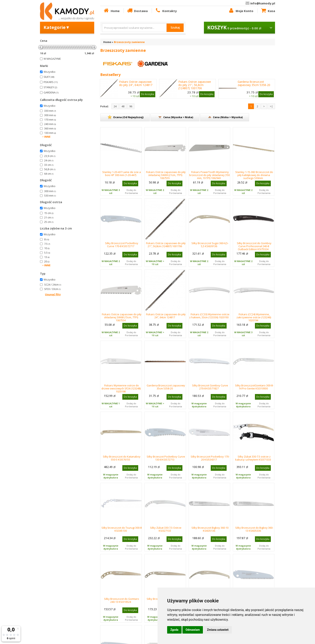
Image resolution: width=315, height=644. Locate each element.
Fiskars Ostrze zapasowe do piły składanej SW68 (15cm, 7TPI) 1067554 (122, 317)
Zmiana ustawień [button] (218, 630)
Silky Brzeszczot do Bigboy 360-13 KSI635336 (254, 529)
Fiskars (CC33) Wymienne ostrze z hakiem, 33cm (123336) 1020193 (209, 316)
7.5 (47, 244)
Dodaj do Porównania (131, 191)
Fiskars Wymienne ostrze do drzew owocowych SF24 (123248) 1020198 (121, 388)
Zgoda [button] (174, 630)
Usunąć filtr (53, 294)
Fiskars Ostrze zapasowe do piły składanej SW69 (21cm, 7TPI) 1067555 (166, 175)
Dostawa (137, 11)
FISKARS (51, 82)
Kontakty (166, 11)
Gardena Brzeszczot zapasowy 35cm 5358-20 (254, 83)
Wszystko (50, 72)
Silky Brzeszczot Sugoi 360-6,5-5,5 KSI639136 (210, 245)
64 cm (49, 174)
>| (271, 106)
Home (111, 11)
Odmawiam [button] (193, 630)
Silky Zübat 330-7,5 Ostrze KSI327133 (166, 529)
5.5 (47, 253)
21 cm (49, 217)
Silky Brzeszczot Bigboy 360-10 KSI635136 (210, 529)
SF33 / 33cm (52, 289)
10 (47, 248)
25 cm (49, 222)
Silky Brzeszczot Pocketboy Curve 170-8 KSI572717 (122, 245)
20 (47, 261)
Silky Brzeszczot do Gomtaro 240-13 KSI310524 (122, 600)
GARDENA (51, 92)
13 (47, 257)
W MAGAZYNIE (52, 59)
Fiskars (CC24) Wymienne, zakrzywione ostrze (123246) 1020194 (254, 317)
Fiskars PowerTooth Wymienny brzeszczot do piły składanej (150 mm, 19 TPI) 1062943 (209, 175)
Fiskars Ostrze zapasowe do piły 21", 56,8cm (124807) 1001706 (195, 85)
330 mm (50, 111)
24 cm (49, 160)
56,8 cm (50, 169)
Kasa (268, 11)
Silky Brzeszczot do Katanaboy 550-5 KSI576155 (122, 458)
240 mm (50, 124)
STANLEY (50, 87)
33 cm (49, 165)
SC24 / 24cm (53, 285)
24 (115, 106)
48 (123, 106)
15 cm (49, 213)
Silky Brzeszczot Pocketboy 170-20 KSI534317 (210, 458)
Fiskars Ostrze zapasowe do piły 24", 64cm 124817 (136, 83)
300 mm (50, 115)
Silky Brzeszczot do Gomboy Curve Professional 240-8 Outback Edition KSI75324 (254, 246)
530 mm (50, 196)
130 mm (50, 133)
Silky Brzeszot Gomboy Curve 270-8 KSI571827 (210, 387)
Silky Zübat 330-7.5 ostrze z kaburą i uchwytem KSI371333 (253, 458)
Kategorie (57, 27)
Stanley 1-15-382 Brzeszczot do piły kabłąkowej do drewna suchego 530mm (254, 175)
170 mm (50, 120)
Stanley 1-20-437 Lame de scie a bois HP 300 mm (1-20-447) (122, 174)
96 (131, 106)
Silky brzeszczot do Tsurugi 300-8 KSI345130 (122, 529)
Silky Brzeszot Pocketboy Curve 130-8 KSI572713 (166, 458)
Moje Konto (241, 11)
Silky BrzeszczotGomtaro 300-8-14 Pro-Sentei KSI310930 (254, 387)
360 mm (50, 128)
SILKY (49, 77)
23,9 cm (50, 156)
